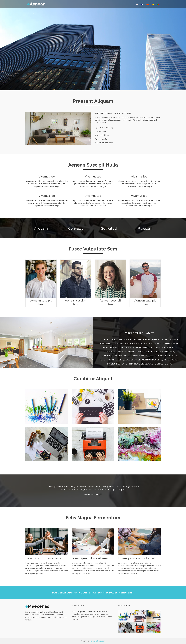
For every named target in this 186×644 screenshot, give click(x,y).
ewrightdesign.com (98, 641)
